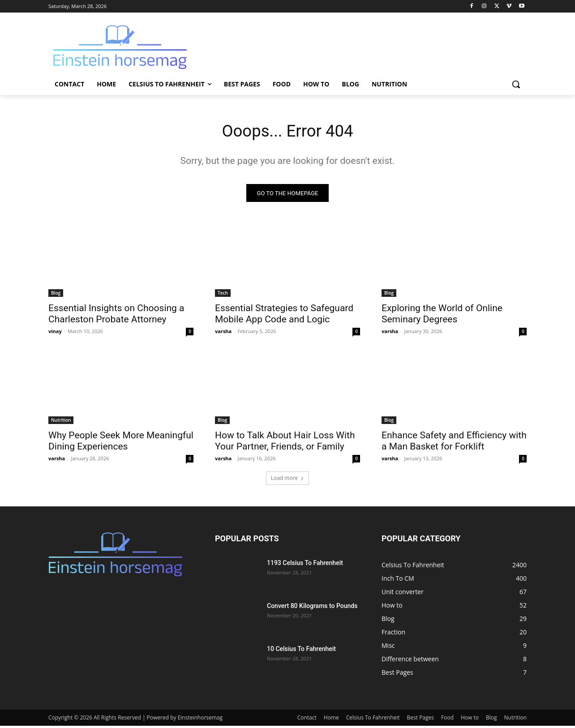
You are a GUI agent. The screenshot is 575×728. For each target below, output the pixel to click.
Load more (288, 480)
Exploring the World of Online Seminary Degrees (442, 316)
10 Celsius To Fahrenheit (301, 651)
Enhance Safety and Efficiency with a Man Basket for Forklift (454, 443)
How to (470, 720)
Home (331, 720)
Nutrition (61, 422)
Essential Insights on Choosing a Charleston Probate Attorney (116, 316)
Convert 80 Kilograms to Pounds (312, 608)
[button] (516, 84)
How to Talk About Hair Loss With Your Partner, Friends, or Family (285, 443)
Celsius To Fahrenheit (373, 720)
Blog (56, 295)
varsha (223, 333)
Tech (223, 295)
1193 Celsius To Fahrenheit (305, 565)
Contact (307, 720)
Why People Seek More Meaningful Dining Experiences (121, 443)
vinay (55, 333)
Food (447, 720)
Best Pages (421, 720)
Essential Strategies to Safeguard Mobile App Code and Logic (284, 316)
